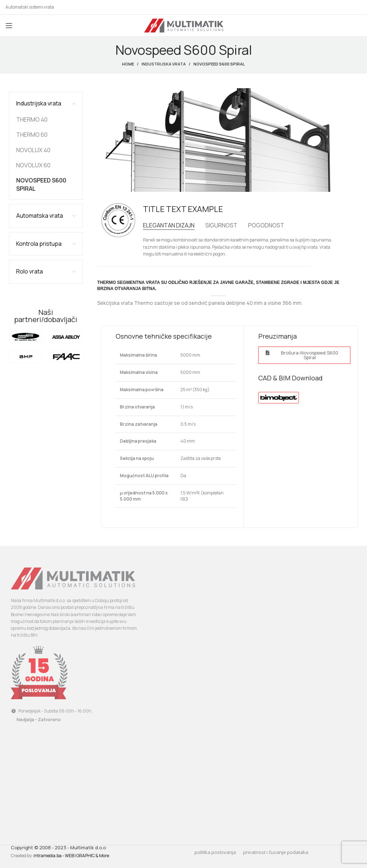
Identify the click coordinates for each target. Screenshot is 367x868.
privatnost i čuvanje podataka (276, 852)
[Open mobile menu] (9, 26)
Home (128, 64)
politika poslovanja (215, 852)
